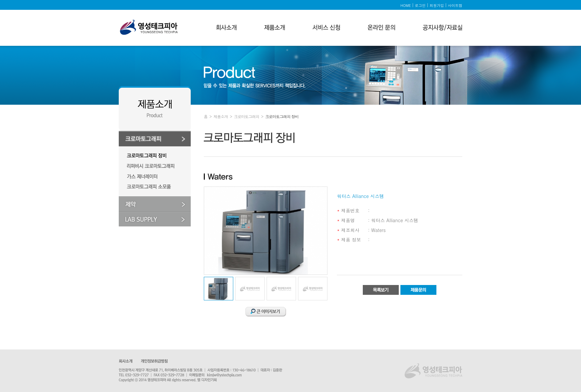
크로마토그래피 (246, 116)
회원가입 (437, 5)
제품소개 (221, 116)
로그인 (420, 5)
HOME (406, 5)
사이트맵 (455, 5)
